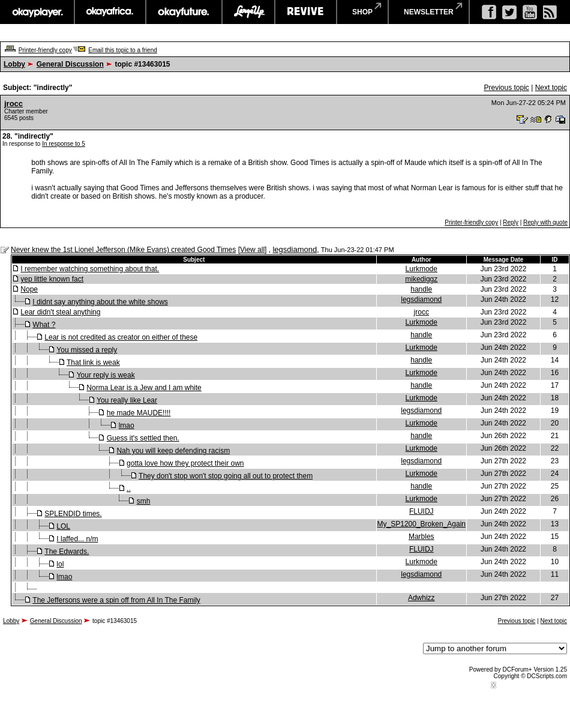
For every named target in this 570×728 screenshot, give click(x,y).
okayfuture (184, 12)
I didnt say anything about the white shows (100, 302)
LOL (63, 526)
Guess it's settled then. (143, 438)
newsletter (429, 12)
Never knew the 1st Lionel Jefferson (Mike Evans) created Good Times (123, 250)
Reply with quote (545, 222)
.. (129, 489)
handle (421, 289)
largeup (248, 12)
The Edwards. (67, 552)
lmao (127, 426)
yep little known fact (52, 279)
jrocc (13, 104)
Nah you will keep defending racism (173, 451)
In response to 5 (64, 144)
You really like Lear (127, 400)
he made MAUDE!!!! (139, 413)
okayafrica (110, 12)
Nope (29, 289)
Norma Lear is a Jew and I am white (144, 388)
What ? (44, 325)
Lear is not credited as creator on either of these (121, 337)
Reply (511, 222)
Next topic (551, 88)
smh (144, 501)
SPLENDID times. (73, 514)
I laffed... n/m (77, 539)
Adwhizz (421, 598)
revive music (306, 12)
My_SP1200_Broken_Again (421, 524)
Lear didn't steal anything (60, 312)
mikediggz (421, 279)
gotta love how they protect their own (185, 463)
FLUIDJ (421, 511)
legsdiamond (295, 249)
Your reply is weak (106, 375)
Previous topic (506, 88)
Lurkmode (421, 269)
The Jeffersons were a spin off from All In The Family (116, 600)
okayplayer (37, 12)
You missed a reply (87, 350)
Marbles (421, 537)
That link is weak (93, 362)
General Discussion (70, 64)
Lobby (14, 64)
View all (252, 250)
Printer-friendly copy (45, 50)
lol (60, 564)
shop (362, 12)
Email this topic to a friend (123, 50)
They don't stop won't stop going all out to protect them (226, 476)
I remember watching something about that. (90, 269)
